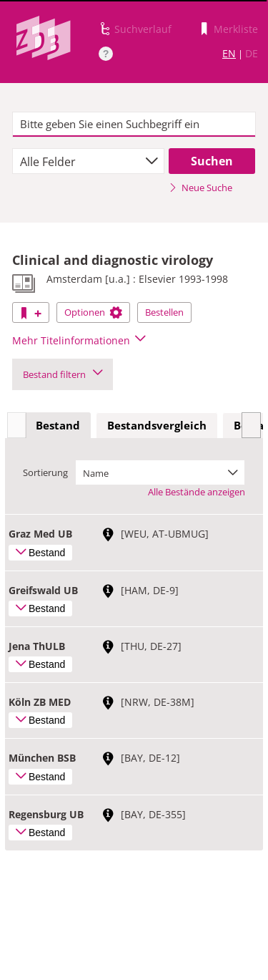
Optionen (93, 312)
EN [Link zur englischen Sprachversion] (229, 53)
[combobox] (88, 161)
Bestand (58, 425)
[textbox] (134, 125)
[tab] (58, 426)
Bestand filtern (63, 374)
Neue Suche (200, 188)
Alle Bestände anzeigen (197, 492)
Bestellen (164, 312)
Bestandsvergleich (157, 425)
